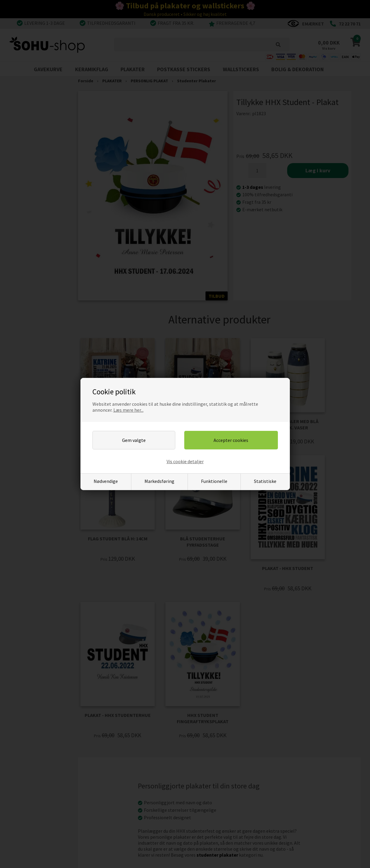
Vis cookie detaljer (185, 461)
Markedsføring (159, 481)
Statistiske (265, 481)
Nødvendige (106, 481)
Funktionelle (214, 481)
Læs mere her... (128, 410)
